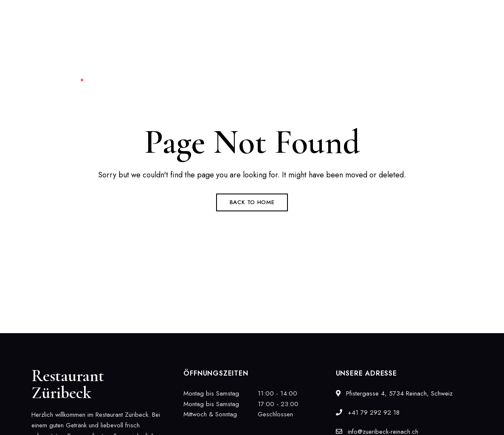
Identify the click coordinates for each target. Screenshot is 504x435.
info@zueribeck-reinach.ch (435, 11)
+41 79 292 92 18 (355, 11)
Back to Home (252, 202)
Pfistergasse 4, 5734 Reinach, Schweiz (84, 11)
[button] (439, 57)
